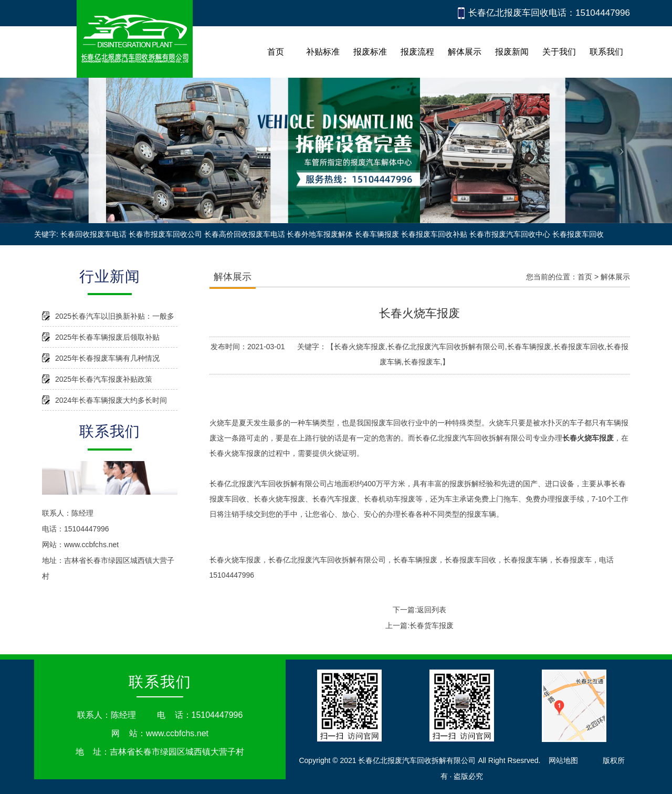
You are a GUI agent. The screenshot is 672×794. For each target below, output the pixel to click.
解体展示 (615, 277)
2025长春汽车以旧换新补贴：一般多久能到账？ (115, 319)
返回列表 (432, 610)
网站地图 (563, 760)
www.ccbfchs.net (91, 545)
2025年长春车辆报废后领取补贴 (107, 337)
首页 (585, 277)
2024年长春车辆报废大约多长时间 (111, 400)
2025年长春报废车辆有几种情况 (107, 358)
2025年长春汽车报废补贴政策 (104, 379)
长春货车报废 (432, 625)
